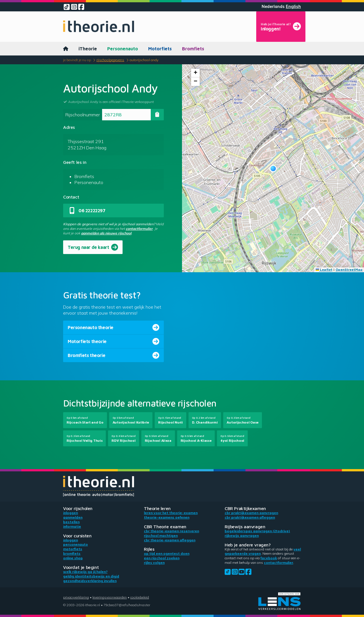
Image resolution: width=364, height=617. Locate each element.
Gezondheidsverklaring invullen (90, 581)
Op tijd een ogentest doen (167, 553)
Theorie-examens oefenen (167, 517)
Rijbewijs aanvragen (242, 536)
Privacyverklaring (76, 597)
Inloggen (71, 513)
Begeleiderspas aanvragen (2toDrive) (257, 531)
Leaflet (324, 270)
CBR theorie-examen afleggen (170, 540)
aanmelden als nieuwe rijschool (106, 233)
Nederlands (273, 7)
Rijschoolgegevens (110, 60)
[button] (273, 169)
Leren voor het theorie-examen (171, 513)
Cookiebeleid (140, 597)
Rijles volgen (154, 563)
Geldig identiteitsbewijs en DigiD (91, 576)
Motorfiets (160, 49)
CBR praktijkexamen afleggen (250, 517)
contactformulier (139, 229)
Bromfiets (193, 49)
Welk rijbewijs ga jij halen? (85, 572)
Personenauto (123, 49)
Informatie (72, 526)
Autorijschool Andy (144, 60)
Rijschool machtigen (161, 536)
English (293, 7)
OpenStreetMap (349, 270)
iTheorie (88, 49)
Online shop (73, 558)
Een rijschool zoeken (162, 558)
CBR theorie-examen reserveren (171, 531)
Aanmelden (73, 517)
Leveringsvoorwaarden (110, 597)
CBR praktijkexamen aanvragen (251, 513)
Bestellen (71, 522)
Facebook (269, 558)
